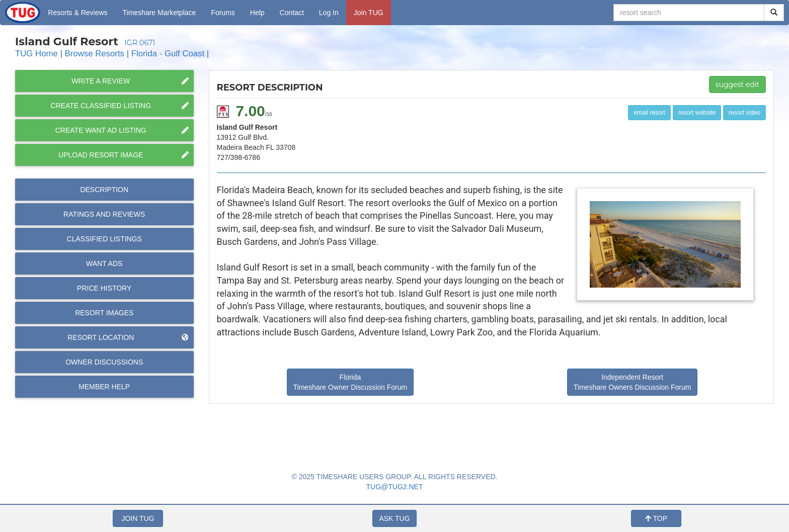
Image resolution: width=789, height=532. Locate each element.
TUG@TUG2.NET (395, 487)
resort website (697, 113)
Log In (329, 13)
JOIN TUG (138, 518)
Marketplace (160, 13)
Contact (292, 13)
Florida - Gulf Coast (168, 54)
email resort (649, 113)
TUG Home (36, 54)
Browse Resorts (95, 54)
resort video (744, 113)
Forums (223, 13)
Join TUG (369, 13)
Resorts (77, 13)
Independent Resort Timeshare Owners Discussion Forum (633, 382)
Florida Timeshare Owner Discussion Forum (350, 382)
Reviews (104, 214)
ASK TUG (394, 518)
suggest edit (737, 84)
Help (257, 13)
